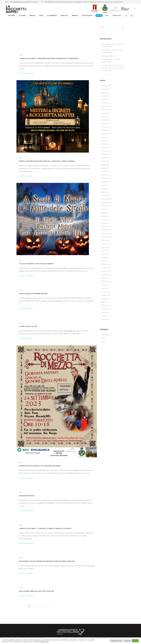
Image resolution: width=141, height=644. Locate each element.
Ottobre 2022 (106, 154)
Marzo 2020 (105, 223)
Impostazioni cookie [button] (116, 641)
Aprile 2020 (105, 220)
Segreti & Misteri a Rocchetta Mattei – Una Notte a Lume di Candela (47, 161)
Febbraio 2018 (106, 306)
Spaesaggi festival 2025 (109, 56)
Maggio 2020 (106, 216)
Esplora (32, 16)
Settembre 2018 (106, 282)
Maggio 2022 (106, 165)
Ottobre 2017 (106, 312)
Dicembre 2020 (106, 199)
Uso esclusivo (87, 16)
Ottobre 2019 (106, 240)
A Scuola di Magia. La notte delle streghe (36, 264)
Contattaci (117, 16)
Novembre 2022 (107, 151)
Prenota (75, 16)
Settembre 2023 (107, 134)
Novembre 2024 (107, 110)
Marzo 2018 (105, 302)
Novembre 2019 (107, 237)
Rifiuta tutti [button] (127, 641)
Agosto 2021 (105, 182)
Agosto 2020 (106, 209)
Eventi (21, 55)
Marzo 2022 (105, 172)
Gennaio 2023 (106, 148)
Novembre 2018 (107, 275)
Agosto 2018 (106, 285)
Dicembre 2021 (106, 175)
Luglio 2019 (105, 251)
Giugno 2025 (106, 96)
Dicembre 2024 (106, 106)
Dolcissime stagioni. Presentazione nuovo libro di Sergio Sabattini (47, 561)
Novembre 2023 (107, 127)
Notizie (99, 16)
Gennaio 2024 (106, 124)
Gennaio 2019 (106, 268)
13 (50, 606)
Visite (41, 16)
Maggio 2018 (106, 295)
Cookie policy (45, 642)
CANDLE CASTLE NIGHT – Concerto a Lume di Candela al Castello (45, 528)
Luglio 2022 (105, 161)
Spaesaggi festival (27, 496)
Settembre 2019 (106, 244)
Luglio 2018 (105, 288)
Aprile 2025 (105, 99)
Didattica (64, 16)
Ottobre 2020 (106, 206)
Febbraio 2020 (106, 227)
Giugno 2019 (106, 254)
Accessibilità (52, 16)
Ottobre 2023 (106, 130)
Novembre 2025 (107, 86)
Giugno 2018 (106, 292)
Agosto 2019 (105, 247)
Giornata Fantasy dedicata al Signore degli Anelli (40, 466)
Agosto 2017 (105, 319)
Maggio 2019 (106, 257)
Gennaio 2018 (106, 309)
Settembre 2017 (106, 316)
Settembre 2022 (107, 158)
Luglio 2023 (105, 137)
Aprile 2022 (105, 168)
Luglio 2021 (105, 185)
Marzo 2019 (105, 261)
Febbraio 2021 (106, 196)
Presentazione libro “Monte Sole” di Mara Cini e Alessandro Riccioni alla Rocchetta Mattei (112, 68)
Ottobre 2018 (106, 278)
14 (54, 606)
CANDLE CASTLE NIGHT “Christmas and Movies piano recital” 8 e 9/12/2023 (49, 59)
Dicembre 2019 (106, 233)
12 (45, 606)
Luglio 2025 (105, 93)
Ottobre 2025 (106, 89)
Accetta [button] (135, 641)
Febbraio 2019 (106, 264)
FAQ (107, 16)
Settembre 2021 (106, 178)
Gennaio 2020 (106, 230)
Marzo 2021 (105, 192)
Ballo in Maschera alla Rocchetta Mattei (36, 591)
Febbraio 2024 (106, 120)
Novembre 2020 (107, 203)
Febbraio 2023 (106, 144)
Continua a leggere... (26, 73)
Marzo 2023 (105, 141)
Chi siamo (11, 16)
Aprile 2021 (105, 189)
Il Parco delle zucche (28, 326)
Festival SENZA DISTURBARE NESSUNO (33, 294)
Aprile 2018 (105, 299)
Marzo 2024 (105, 117)
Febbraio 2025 (106, 103)
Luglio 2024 (105, 113)
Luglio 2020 (105, 213)
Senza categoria (106, 335)
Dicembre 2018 (106, 271)
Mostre (104, 342)
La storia (22, 16)
